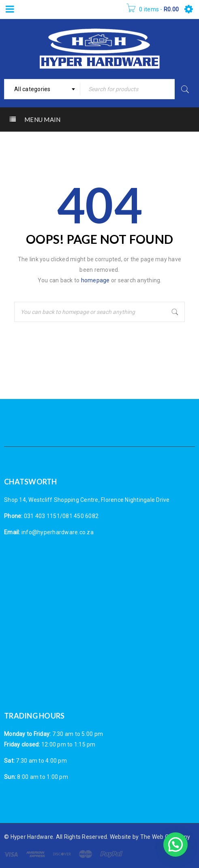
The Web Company (165, 837)
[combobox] (42, 89)
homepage (95, 280)
